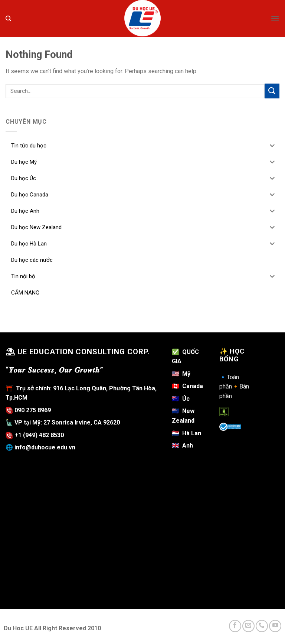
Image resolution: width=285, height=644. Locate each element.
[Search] (8, 19)
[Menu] (275, 18)
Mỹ (186, 374)
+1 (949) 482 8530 (39, 435)
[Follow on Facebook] (235, 626)
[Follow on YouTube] (275, 626)
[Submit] (272, 91)
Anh (182, 445)
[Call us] (262, 626)
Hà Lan (186, 433)
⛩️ (9, 388)
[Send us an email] (248, 626)
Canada (187, 386)
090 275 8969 (28, 410)
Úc (181, 399)
